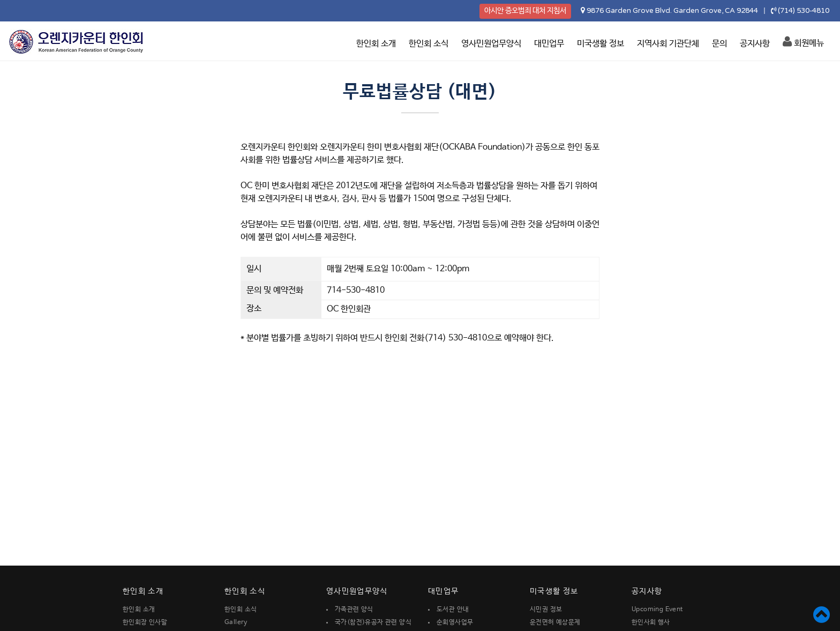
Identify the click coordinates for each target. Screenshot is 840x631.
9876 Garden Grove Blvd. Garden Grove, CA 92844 (672, 11)
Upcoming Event (657, 610)
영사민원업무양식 (491, 44)
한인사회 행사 (651, 622)
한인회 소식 (429, 44)
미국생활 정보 (601, 44)
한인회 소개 (376, 44)
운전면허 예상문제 (555, 622)
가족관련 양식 (354, 610)
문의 (719, 44)
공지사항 (755, 44)
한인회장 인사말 (145, 622)
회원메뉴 (803, 42)
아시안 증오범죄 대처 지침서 (525, 11)
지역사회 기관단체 (668, 44)
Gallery (236, 622)
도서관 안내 (453, 610)
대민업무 (549, 44)
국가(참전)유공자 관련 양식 (373, 622)
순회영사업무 (455, 622)
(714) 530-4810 (804, 11)
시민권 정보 (546, 610)
